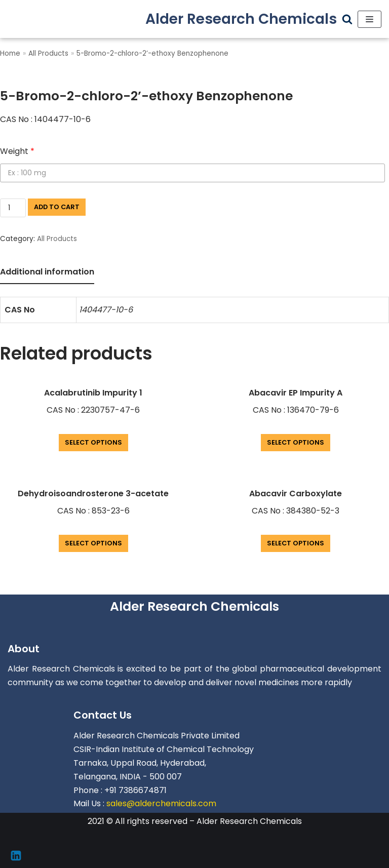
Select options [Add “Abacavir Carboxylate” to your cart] (296, 543)
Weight (17, 151)
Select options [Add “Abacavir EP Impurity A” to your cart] (296, 442)
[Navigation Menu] (369, 19)
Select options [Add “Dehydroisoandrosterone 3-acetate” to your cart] (93, 543)
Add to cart (57, 207)
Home (10, 53)
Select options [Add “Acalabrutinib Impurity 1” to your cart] (93, 442)
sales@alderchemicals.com (161, 803)
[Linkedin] (16, 856)
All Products (48, 53)
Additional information (47, 272)
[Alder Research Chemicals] (241, 19)
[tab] (47, 273)
